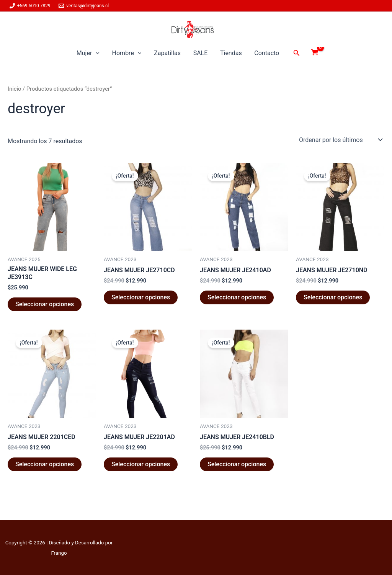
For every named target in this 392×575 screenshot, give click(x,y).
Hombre (127, 53)
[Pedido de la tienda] (340, 140)
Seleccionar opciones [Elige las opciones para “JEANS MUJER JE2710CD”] (141, 297)
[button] (96, 53)
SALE (200, 53)
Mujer (88, 53)
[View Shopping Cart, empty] (314, 53)
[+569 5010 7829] (30, 6)
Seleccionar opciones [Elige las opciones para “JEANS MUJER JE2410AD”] (237, 297)
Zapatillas (167, 53)
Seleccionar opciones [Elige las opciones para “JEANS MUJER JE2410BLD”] (237, 464)
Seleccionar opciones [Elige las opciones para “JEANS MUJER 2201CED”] (45, 464)
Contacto (266, 53)
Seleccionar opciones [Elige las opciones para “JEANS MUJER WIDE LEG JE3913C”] (45, 304)
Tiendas (231, 53)
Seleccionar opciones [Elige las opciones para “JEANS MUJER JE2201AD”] (141, 464)
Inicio (14, 89)
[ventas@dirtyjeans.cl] (84, 6)
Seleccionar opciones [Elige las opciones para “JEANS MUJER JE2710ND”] (333, 297)
